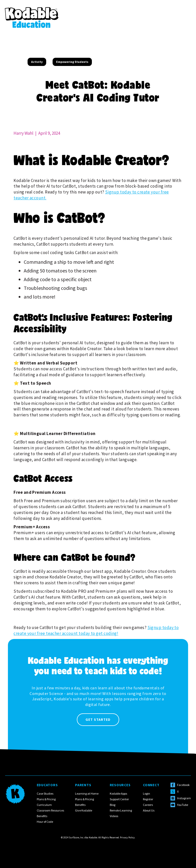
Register (148, 799)
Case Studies (45, 793)
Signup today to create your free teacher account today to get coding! (96, 630)
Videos (114, 816)
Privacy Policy (127, 837)
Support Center (119, 799)
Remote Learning (121, 810)
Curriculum (44, 805)
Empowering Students (72, 62)
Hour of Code (45, 822)
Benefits (42, 816)
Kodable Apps (118, 793)
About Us (149, 810)
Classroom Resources (50, 810)
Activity (37, 62)
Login (146, 793)
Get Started (98, 719)
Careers (148, 805)
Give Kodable (84, 810)
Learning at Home (87, 793)
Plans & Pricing (46, 799)
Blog (113, 805)
